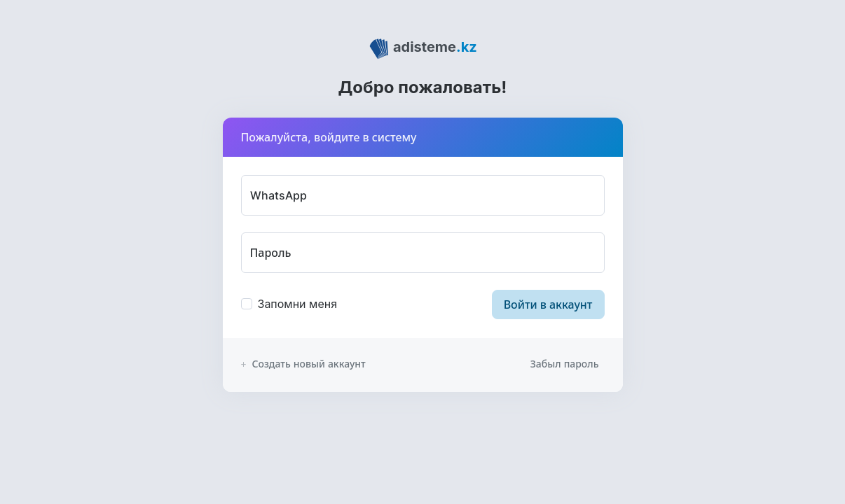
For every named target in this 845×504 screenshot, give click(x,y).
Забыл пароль (565, 364)
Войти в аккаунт (548, 304)
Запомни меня (298, 304)
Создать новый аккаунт (303, 364)
